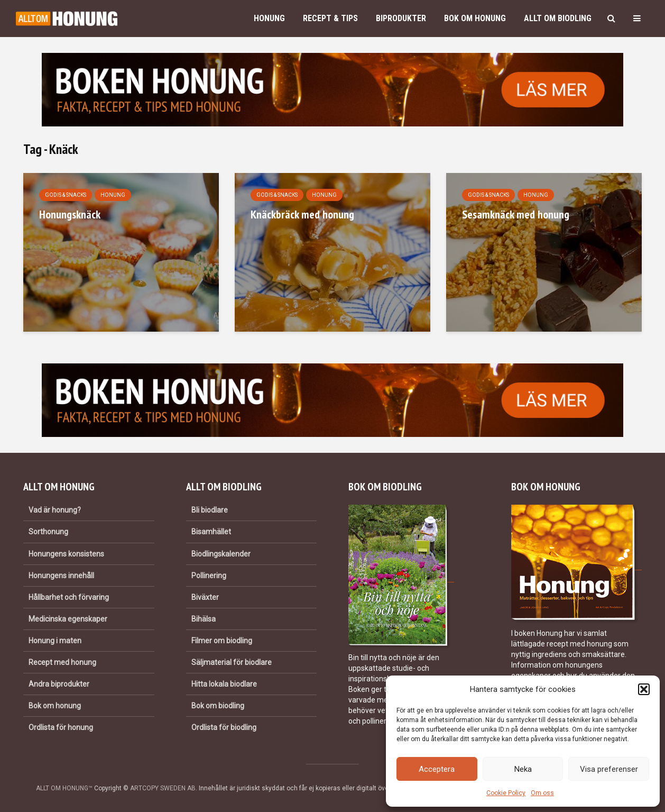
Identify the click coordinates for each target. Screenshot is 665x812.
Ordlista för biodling (224, 727)
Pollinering (209, 576)
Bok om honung (475, 18)
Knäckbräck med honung (302, 214)
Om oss (542, 793)
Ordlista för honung (61, 727)
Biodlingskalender (221, 554)
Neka (523, 769)
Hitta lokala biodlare (224, 684)
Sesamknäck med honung (516, 214)
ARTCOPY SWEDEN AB (163, 788)
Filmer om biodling (222, 641)
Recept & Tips (330, 18)
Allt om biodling (558, 18)
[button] (644, 689)
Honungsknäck (70, 214)
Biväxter (205, 597)
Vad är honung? (55, 510)
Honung (269, 18)
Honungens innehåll (61, 576)
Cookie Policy (506, 793)
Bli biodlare (210, 510)
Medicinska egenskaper (68, 619)
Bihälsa (204, 619)
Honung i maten (55, 641)
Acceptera (437, 769)
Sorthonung (48, 532)
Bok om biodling (218, 706)
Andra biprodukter (59, 684)
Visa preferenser (609, 769)
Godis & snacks (66, 195)
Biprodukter (401, 18)
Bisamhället (211, 532)
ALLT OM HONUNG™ (64, 788)
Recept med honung (62, 662)
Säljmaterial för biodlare (232, 662)
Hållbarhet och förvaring (69, 597)
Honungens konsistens (66, 554)
